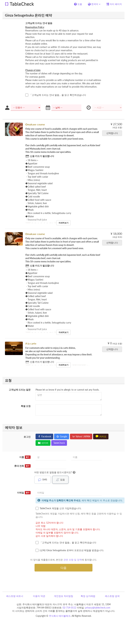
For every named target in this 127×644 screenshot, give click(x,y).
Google (62, 436)
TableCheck (59, 443)
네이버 (43, 443)
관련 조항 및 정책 (73, 560)
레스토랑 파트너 (15, 596)
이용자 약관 (39, 596)
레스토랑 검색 (112, 596)
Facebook (44, 436)
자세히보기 (63, 223)
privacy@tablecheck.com (98, 608)
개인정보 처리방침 (63, 596)
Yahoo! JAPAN (81, 436)
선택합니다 (113, 133)
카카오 (101, 436)
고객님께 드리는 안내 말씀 (39, 23)
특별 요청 (26, 406)
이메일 (24, 493)
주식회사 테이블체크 (60, 616)
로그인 (27, 437)
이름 (25, 457)
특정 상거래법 (88, 596)
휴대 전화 (22, 466)
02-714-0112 (69, 608)
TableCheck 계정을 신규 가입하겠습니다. (58, 508)
